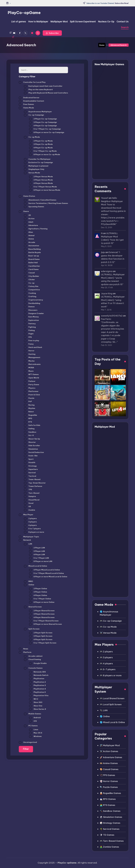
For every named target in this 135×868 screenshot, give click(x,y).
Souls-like (31, 456)
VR (27, 507)
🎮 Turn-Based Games (112, 841)
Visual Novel (32, 500)
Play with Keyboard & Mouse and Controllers (46, 93)
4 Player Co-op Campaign (43, 126)
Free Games (26, 105)
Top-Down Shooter (35, 483)
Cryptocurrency (33, 300)
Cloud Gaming (32, 660)
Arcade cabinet (33, 656)
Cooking (30, 293)
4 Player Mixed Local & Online (44, 570)
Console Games (33, 668)
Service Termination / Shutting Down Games (46, 203)
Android (35, 718)
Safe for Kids (32, 425)
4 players (30, 525)
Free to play (31, 341)
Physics (30, 388)
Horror (29, 351)
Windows (35, 737)
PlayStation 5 (37, 692)
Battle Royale (32, 253)
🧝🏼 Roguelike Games (110, 793)
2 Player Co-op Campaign (43, 119)
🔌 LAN (104, 710)
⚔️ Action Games (109, 751)
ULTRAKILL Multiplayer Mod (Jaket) (109, 237)
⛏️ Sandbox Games (110, 811)
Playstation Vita (39, 696)
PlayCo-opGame (24, 13)
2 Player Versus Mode (41, 177)
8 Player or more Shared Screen (45, 624)
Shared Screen (33, 607)
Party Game (31, 385)
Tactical (30, 476)
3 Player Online (38, 592)
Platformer (31, 392)
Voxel (29, 503)
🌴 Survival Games (110, 829)
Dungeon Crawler (34, 314)
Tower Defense (33, 486)
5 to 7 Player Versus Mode (43, 187)
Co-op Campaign (34, 115)
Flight (29, 334)
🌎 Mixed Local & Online (112, 722)
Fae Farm (106, 319)
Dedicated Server (29, 98)
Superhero (31, 469)
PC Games (31, 726)
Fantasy (30, 324)
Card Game (31, 270)
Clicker (29, 280)
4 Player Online (38, 596)
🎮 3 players (106, 657)
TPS (28, 490)
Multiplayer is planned (36, 166)
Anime (29, 239)
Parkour (30, 381)
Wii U (34, 699)
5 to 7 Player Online (40, 599)
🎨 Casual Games (109, 769)
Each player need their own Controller (43, 86)
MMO (28, 582)
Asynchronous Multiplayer (38, 112)
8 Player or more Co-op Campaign (47, 133)
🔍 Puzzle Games (109, 787)
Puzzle (29, 398)
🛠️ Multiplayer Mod (110, 745)
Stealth (30, 463)
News (23, 649)
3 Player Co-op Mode (41, 144)
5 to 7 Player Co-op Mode (43, 151)
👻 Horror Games (109, 781)
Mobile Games (33, 714)
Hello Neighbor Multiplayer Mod (112, 201)
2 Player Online (38, 589)
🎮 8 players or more (111, 675)
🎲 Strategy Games (110, 823)
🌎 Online (105, 716)
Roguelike (30, 415)
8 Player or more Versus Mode (45, 190)
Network (25, 540)
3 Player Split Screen (41, 636)
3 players (30, 522)
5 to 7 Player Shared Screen (44, 621)
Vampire (30, 497)
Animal (29, 236)
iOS (33, 721)
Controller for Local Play (32, 82)
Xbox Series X (38, 709)
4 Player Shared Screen (42, 618)
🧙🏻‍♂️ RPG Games (108, 799)
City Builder (31, 276)
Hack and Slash (33, 348)
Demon (29, 307)
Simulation (31, 449)
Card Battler (32, 266)
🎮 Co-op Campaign (111, 621)
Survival (30, 473)
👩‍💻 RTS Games (107, 805)
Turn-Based (32, 493)
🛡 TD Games (107, 835)
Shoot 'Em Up (32, 439)
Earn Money (31, 317)
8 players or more (34, 532)
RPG (28, 419)
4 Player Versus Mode (41, 183)
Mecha (29, 361)
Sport (29, 459)
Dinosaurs (31, 310)
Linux (34, 730)
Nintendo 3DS (37, 672)
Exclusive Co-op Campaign (38, 163)
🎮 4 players (106, 663)
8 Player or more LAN (41, 562)
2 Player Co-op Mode (41, 141)
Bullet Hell (31, 263)
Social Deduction (34, 453)
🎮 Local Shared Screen (112, 698)
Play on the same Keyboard (38, 90)
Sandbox (30, 432)
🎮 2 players (106, 652)
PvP (28, 402)
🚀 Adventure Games (111, 757)
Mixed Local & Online (35, 566)
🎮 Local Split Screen (111, 704)
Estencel (113, 252)
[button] (52, 33)
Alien (28, 232)
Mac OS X (36, 733)
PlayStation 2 (37, 682)
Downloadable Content (31, 101)
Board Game (32, 259)
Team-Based (32, 480)
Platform (25, 652)
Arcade (30, 243)
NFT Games (31, 375)
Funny (29, 344)
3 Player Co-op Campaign (43, 122)
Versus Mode (32, 173)
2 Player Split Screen (41, 633)
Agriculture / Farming (36, 229)
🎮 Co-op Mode (108, 627)
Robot (29, 412)
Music (29, 371)
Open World (31, 378)
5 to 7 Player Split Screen (43, 643)
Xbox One (36, 706)
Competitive (32, 290)
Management (32, 358)
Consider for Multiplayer (37, 159)
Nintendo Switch (39, 675)
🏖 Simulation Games (111, 817)
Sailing (29, 429)
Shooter (30, 442)
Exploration (31, 320)
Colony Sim (31, 287)
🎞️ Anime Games (109, 763)
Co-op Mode (32, 137)
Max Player (26, 515)
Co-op (29, 283)
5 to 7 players (32, 529)
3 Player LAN (37, 551)
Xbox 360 (36, 703)
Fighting (30, 327)
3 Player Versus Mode (41, 180)
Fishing (29, 331)
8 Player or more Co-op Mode (45, 155)
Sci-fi (29, 436)
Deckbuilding (32, 303)
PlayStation (37, 679)
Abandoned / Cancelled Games (40, 200)
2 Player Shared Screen (42, 611)
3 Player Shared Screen (42, 614)
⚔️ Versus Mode (108, 633)
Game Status (27, 196)
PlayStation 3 (37, 686)
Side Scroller (32, 446)
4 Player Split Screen (41, 640)
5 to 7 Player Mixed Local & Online (46, 573)
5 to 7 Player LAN (39, 558)
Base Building (32, 249)
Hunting (30, 354)
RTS (28, 422)
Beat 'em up (31, 256)
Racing (29, 405)
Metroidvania (32, 364)
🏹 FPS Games (107, 775)
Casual (29, 273)
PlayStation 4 (37, 689)
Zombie (30, 510)
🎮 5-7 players (108, 669)
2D (27, 215)
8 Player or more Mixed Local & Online (48, 577)
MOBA (29, 368)
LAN (28, 544)
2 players (30, 519)
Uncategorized (28, 742)
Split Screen (32, 629)
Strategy (30, 466)
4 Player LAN (37, 555)
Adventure (31, 226)
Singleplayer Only (34, 169)
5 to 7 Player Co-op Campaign (45, 129)
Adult (29, 222)
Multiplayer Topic (29, 537)
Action (29, 219)
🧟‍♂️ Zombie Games (109, 847)
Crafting (30, 297)
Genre (24, 212)
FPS (28, 337)
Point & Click (32, 395)
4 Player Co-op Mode (41, 148)
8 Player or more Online (42, 602)
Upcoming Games (34, 207)
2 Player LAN (37, 548)
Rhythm (30, 409)
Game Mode (26, 108)
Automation (31, 246)
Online (29, 585)
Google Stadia (38, 663)
